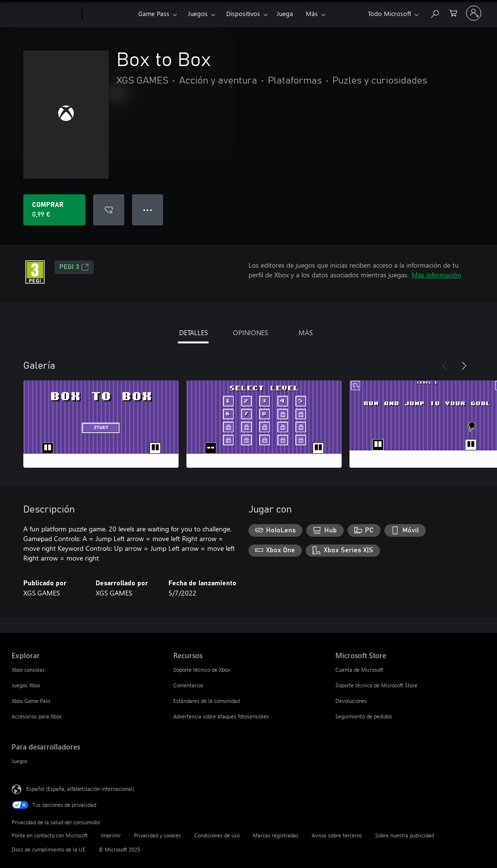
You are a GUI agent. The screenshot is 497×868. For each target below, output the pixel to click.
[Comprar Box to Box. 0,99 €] (54, 210)
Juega (285, 13)
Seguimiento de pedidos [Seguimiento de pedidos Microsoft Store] (364, 716)
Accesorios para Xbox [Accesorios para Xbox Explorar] (37, 716)
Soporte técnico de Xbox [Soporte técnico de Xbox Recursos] (202, 670)
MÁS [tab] (306, 332)
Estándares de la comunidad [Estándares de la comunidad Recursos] (207, 701)
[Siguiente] (464, 366)
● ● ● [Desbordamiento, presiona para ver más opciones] (148, 210)
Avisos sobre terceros (337, 835)
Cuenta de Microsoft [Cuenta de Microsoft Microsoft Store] (359, 670)
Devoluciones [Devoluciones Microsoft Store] (351, 701)
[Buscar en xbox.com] (434, 12)
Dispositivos (243, 13)
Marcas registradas (276, 835)
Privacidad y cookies (157, 835)
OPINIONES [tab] (250, 332)
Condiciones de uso (217, 835)
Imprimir (111, 835)
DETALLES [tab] (193, 332)
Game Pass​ (154, 13)
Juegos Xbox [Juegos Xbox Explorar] (26, 685)
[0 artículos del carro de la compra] (453, 12)
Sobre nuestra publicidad (405, 835)
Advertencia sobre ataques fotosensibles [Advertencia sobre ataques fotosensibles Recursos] (221, 716)
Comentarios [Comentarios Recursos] (188, 685)
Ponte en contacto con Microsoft (50, 835)
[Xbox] (109, 14)
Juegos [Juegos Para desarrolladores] (20, 761)
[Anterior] (445, 366)
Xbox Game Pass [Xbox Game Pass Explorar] (31, 701)
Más (312, 13)
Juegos (198, 13)
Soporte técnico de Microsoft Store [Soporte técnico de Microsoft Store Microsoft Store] (376, 685)
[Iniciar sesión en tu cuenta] (474, 13)
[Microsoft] (45, 14)
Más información (436, 275)
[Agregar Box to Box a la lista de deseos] (109, 210)
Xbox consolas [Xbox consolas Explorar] (28, 670)
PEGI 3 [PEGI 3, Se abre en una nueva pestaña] (74, 267)
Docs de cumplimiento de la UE (49, 849)
